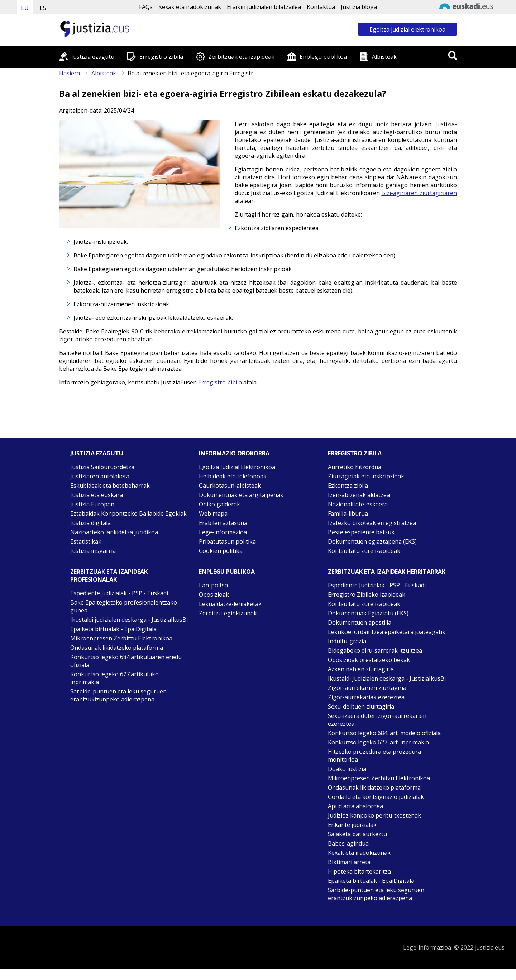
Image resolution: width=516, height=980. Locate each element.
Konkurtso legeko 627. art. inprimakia (378, 742)
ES (43, 8)
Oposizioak (214, 595)
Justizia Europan (92, 504)
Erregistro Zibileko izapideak (367, 595)
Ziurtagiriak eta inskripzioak (366, 476)
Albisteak (384, 57)
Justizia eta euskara (97, 495)
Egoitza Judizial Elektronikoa (237, 467)
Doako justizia (347, 769)
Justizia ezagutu (93, 57)
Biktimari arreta (349, 862)
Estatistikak (86, 541)
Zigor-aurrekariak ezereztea (366, 697)
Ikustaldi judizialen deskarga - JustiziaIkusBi (129, 620)
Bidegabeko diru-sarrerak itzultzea (375, 650)
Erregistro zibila (355, 453)
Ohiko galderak (219, 504)
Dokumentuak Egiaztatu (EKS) (368, 613)
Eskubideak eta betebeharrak (110, 486)
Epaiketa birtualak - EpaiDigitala (113, 629)
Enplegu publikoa (323, 57)
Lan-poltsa (213, 585)
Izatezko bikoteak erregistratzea (372, 523)
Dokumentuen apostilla (360, 622)
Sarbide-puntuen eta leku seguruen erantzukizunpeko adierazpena (118, 695)
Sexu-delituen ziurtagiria (361, 706)
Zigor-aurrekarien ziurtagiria (367, 688)
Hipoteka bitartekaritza (359, 871)
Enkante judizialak (352, 825)
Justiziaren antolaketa (100, 476)
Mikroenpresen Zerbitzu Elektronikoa (121, 638)
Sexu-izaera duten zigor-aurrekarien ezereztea (377, 720)
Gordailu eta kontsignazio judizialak (376, 797)
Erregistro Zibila (161, 57)
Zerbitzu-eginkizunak (228, 613)
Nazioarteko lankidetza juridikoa (114, 532)
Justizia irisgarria (93, 551)
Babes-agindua (348, 843)
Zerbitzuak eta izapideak (241, 57)
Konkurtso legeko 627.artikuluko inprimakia (114, 678)
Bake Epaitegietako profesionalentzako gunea (124, 606)
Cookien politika (221, 551)
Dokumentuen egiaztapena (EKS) (372, 541)
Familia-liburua (348, 513)
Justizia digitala (90, 523)
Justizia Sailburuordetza (102, 467)
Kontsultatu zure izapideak (364, 551)
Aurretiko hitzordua (355, 467)
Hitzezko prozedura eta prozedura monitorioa (374, 756)
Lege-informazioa (223, 532)
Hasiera (70, 73)
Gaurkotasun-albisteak (230, 486)
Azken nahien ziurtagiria (361, 669)
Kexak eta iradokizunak (190, 7)
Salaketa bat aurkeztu (357, 834)
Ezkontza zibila (348, 486)
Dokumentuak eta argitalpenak (241, 495)
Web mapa (213, 513)
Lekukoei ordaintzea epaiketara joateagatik (387, 632)
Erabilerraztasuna (223, 523)
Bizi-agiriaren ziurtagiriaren (419, 193)
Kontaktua (321, 7)
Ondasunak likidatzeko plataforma (117, 648)
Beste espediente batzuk (361, 532)
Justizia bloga (359, 7)
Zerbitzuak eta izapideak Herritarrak (387, 572)
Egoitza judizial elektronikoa (407, 29)
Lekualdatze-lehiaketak (230, 604)
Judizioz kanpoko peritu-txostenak (374, 815)
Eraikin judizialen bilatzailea (264, 7)
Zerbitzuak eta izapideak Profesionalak (109, 576)
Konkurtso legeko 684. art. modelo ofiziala (384, 733)
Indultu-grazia (347, 641)
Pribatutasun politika (227, 541)
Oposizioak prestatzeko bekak (369, 660)
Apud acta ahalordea (355, 806)
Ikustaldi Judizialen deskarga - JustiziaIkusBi (387, 678)
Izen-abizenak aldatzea (359, 495)
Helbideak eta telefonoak (233, 476)
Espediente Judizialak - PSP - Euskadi (119, 593)
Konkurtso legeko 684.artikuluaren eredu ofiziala (126, 661)
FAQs (146, 7)
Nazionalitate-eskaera (358, 504)
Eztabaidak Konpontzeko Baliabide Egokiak (128, 513)
